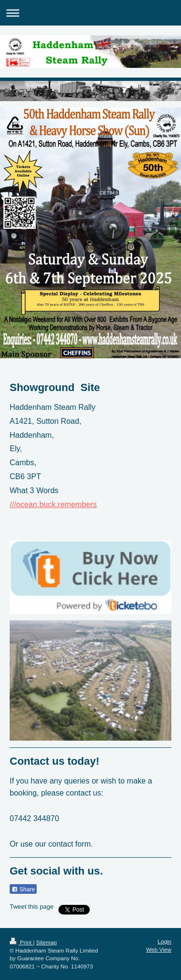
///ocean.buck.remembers (53, 504)
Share (23, 889)
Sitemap (47, 942)
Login (164, 941)
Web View (159, 949)
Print (21, 942)
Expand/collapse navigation (90, 13)
